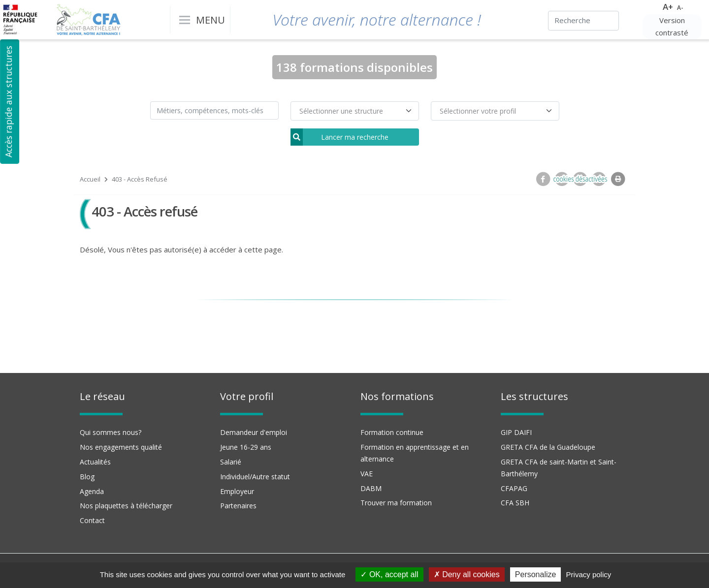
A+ (668, 7)
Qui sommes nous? (111, 432)
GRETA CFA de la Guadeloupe (548, 447)
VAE (367, 474)
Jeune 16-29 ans (246, 447)
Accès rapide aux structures (8, 102)
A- (680, 8)
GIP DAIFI (516, 432)
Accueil (90, 179)
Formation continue (392, 432)
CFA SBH (515, 503)
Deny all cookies (467, 574)
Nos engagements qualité (121, 447)
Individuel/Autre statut (255, 477)
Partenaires (238, 506)
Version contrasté (672, 27)
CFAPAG (514, 488)
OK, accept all (389, 574)
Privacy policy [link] (589, 574)
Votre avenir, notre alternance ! (377, 19)
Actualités (95, 462)
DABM (371, 488)
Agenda (92, 491)
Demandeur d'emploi (254, 432)
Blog (87, 477)
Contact (92, 520)
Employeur (237, 491)
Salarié (231, 462)
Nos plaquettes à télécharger (126, 506)
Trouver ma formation (396, 503)
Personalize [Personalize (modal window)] (536, 574)
